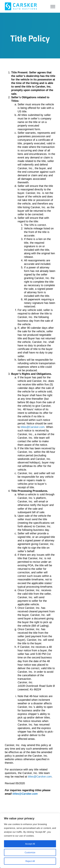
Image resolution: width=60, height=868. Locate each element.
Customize (30, 852)
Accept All (30, 844)
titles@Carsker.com (33, 427)
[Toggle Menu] (53, 7)
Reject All (30, 861)
